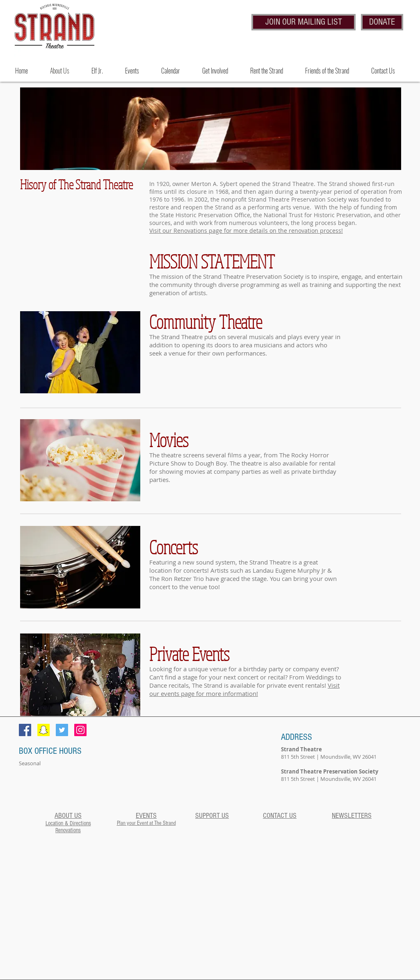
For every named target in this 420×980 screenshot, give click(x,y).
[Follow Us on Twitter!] (62, 730)
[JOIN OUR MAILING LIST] (304, 22)
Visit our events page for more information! (244, 689)
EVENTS (146, 816)
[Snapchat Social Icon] (43, 730)
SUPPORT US (212, 816)
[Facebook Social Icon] (25, 730)
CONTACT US (280, 816)
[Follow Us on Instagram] (80, 730)
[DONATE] (382, 22)
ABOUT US (68, 816)
